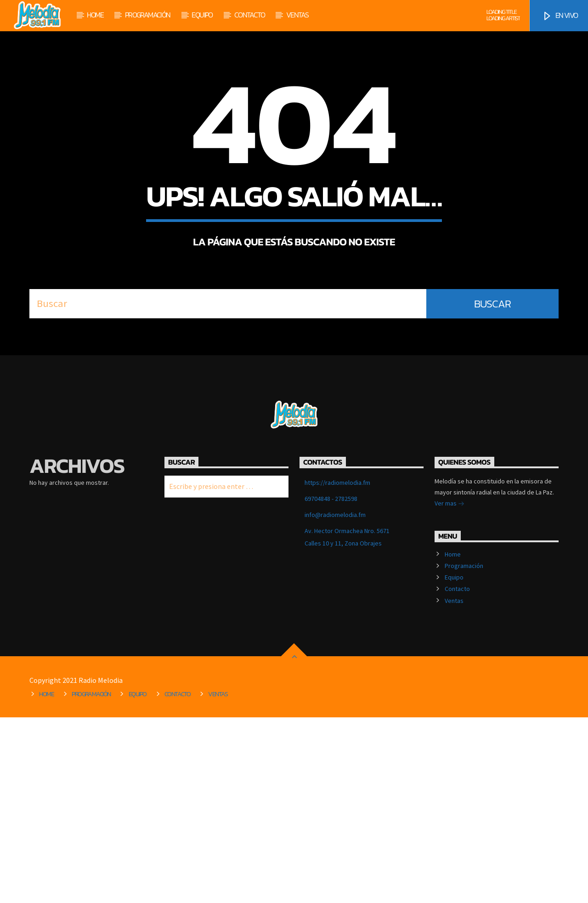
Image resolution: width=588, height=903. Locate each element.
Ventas (297, 15)
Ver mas (449, 690)
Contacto (249, 15)
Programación (148, 15)
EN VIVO (560, 16)
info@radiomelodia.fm (335, 700)
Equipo (202, 15)
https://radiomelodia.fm (337, 668)
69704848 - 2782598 (331, 684)
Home (95, 15)
